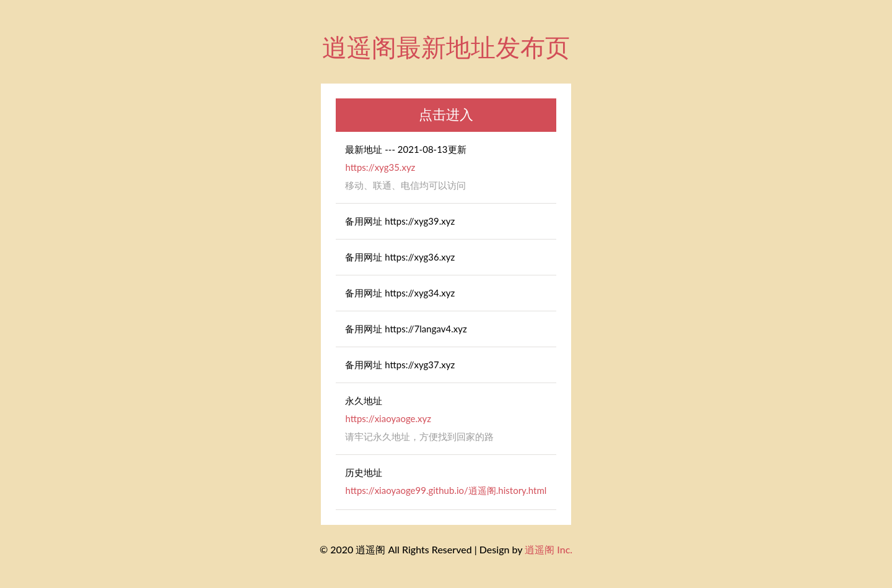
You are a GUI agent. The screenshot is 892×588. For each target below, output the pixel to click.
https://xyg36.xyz (420, 257)
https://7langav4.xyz (426, 329)
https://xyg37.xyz (420, 365)
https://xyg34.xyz (420, 293)
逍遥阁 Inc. (549, 549)
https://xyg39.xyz (420, 221)
